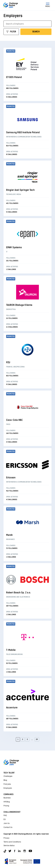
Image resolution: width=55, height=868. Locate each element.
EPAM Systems (14, 247)
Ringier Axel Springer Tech (20, 190)
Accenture (12, 708)
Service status (9, 846)
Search (36, 32)
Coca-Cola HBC (14, 420)
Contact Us (8, 827)
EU (5, 819)
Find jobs (7, 784)
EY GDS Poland (14, 77)
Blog (5, 780)
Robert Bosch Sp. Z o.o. (18, 593)
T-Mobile (11, 650)
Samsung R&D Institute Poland (23, 132)
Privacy (6, 838)
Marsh (9, 535)
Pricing (6, 806)
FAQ (5, 815)
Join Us (7, 823)
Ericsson (11, 478)
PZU (8, 362)
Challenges (8, 776)
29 (37, 739)
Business (7, 798)
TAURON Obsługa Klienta (19, 305)
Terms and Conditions (12, 842)
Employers (8, 788)
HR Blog (7, 802)
